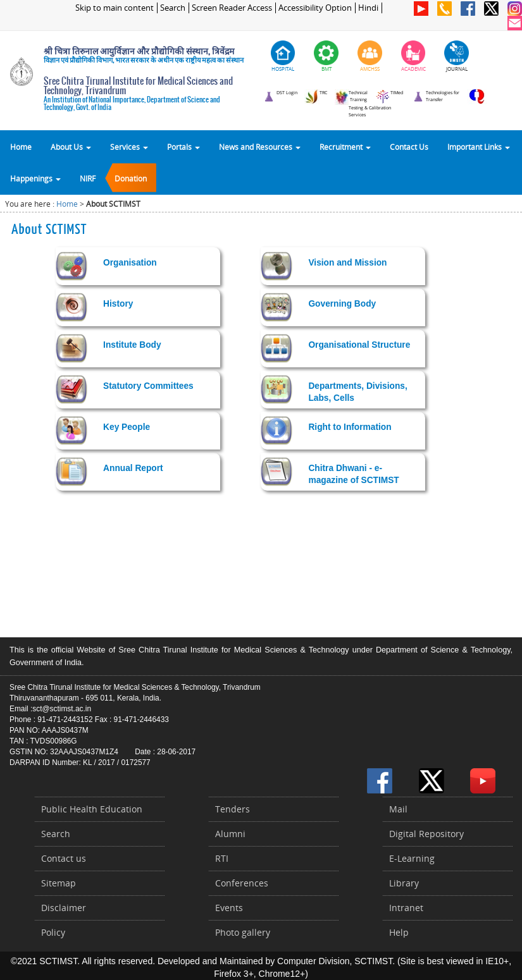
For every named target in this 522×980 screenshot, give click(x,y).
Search (173, 8)
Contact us (64, 858)
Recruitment (345, 147)
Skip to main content (115, 8)
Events (229, 908)
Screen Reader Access (232, 8)
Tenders (233, 809)
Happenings (35, 178)
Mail (398, 809)
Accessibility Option (315, 8)
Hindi (368, 8)
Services (129, 147)
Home (21, 147)
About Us (71, 147)
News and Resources (260, 147)
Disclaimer (64, 908)
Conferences (242, 883)
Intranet (406, 908)
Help (399, 932)
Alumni (230, 834)
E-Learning (412, 858)
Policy (53, 932)
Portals (183, 147)
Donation (131, 178)
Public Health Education (92, 809)
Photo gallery (243, 932)
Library (404, 883)
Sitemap (59, 883)
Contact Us (409, 147)
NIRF (88, 178)
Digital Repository (426, 834)
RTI (222, 858)
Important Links (479, 147)
